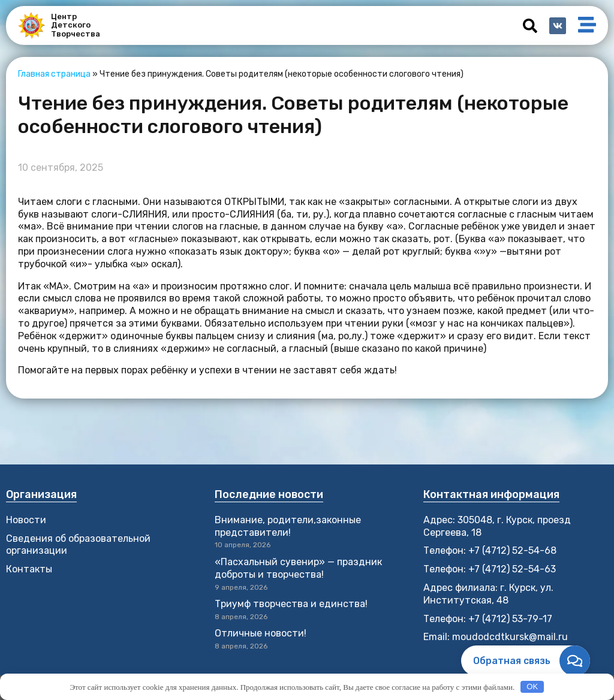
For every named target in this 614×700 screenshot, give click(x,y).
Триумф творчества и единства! (291, 604)
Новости (26, 520)
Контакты (29, 569)
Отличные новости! (262, 633)
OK (532, 687)
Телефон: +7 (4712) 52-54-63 (490, 569)
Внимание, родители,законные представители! (288, 526)
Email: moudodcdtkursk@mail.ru (496, 637)
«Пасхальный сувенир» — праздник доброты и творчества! (298, 568)
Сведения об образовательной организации (78, 545)
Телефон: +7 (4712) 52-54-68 (490, 550)
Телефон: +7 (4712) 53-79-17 (488, 619)
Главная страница (54, 74)
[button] (530, 26)
